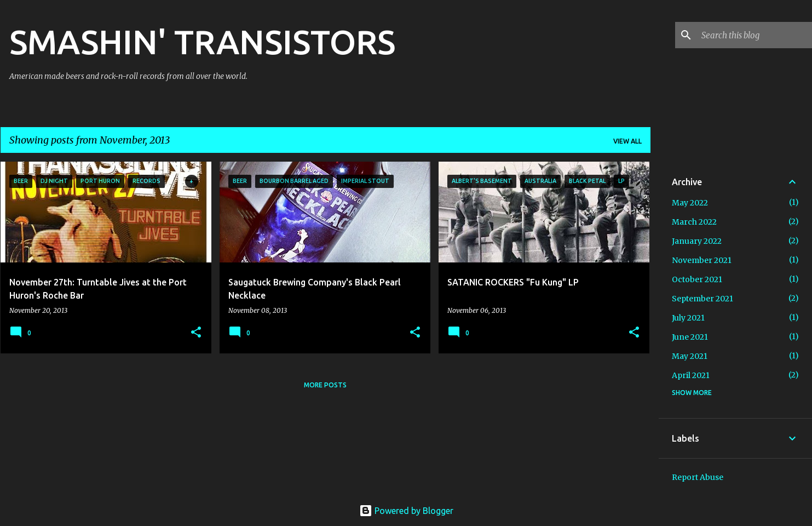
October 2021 (697, 279)
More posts (325, 385)
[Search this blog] (755, 35)
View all (627, 141)
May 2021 (690, 356)
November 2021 (702, 260)
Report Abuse (698, 477)
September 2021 (702, 299)
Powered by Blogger (406, 511)
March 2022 (694, 222)
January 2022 (697, 241)
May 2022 (690, 203)
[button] (196, 333)
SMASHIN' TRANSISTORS (202, 42)
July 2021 (688, 318)
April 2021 (691, 375)
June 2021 (690, 337)
